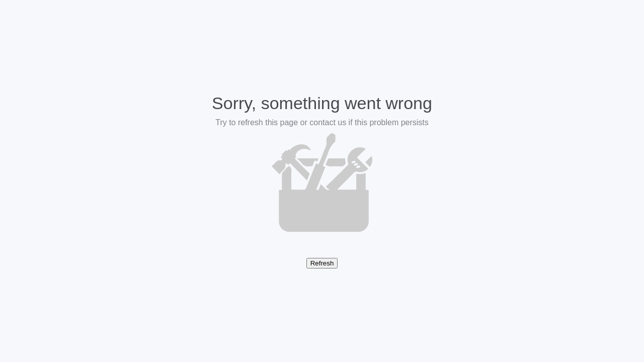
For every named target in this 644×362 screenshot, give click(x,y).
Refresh (322, 263)
